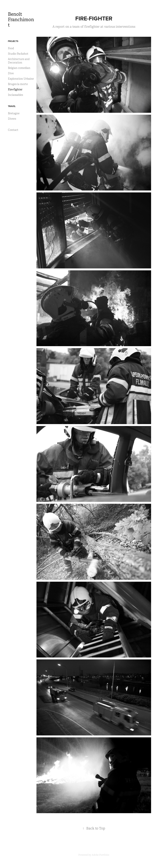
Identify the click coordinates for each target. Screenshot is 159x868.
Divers (12, 119)
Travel (12, 106)
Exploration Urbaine (21, 79)
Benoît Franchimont (21, 20)
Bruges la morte (18, 84)
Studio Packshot (18, 54)
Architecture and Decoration (19, 61)
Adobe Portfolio (100, 855)
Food (11, 48)
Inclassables (15, 95)
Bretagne (14, 113)
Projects (13, 41)
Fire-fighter (15, 89)
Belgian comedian (19, 68)
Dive (11, 73)
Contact (13, 130)
